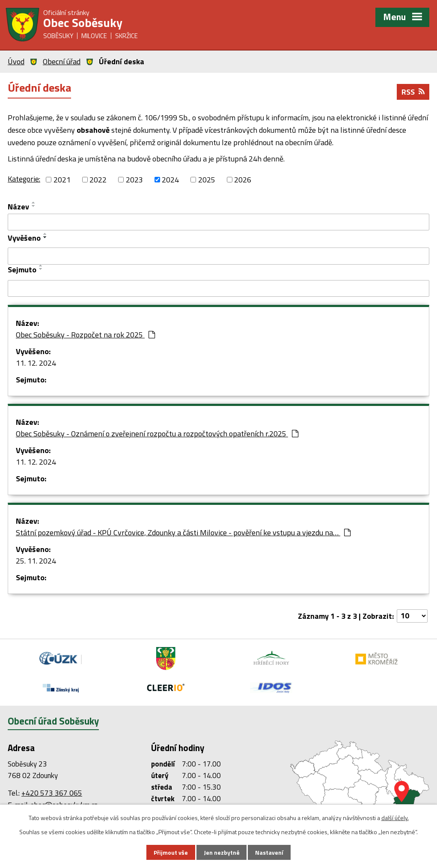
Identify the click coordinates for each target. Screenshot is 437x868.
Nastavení (269, 852)
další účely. (395, 818)
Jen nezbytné (222, 852)
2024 (170, 180)
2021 (62, 180)
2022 (98, 180)
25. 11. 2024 (36, 561)
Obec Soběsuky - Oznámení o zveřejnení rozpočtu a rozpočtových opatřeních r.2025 (157, 434)
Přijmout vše (171, 852)
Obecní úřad (62, 61)
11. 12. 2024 (36, 363)
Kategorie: (24, 179)
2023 (134, 180)
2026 (243, 180)
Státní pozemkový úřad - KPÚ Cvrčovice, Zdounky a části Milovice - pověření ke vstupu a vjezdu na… (183, 532)
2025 (207, 180)
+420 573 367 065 (52, 793)
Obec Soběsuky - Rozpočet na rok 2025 (85, 335)
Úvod (16, 61)
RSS (413, 92)
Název (18, 207)
